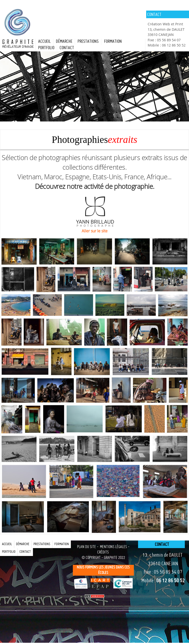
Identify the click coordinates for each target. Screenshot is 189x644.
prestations (88, 42)
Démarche (64, 42)
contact (67, 48)
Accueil (44, 42)
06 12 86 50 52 (171, 581)
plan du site (87, 547)
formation (113, 42)
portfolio (46, 48)
